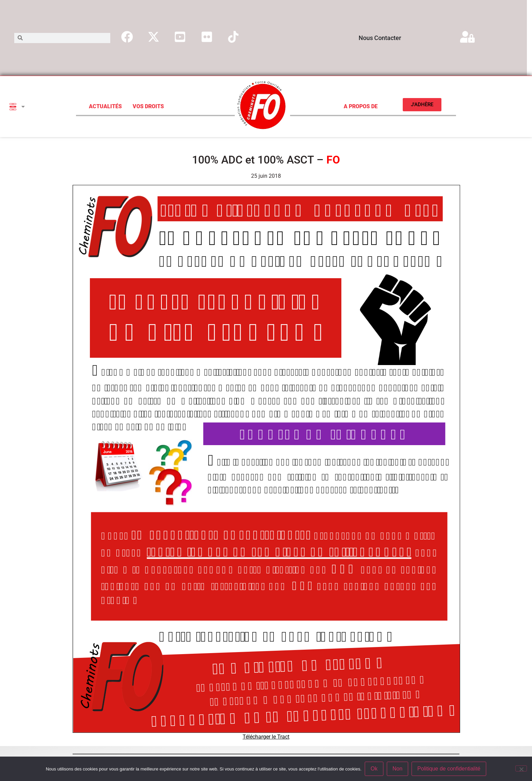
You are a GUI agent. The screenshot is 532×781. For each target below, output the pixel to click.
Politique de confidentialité (449, 769)
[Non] (521, 768)
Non (397, 769)
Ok (374, 769)
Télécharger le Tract (266, 737)
